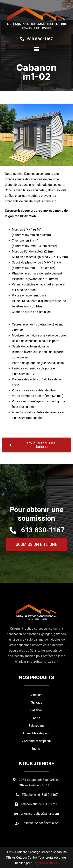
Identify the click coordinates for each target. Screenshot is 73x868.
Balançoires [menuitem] (37, 726)
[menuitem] (36, 749)
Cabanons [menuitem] (36, 695)
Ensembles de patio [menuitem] (37, 733)
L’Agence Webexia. (45, 863)
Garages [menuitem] (37, 703)
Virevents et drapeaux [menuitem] (36, 741)
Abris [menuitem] (36, 718)
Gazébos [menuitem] (36, 710)
